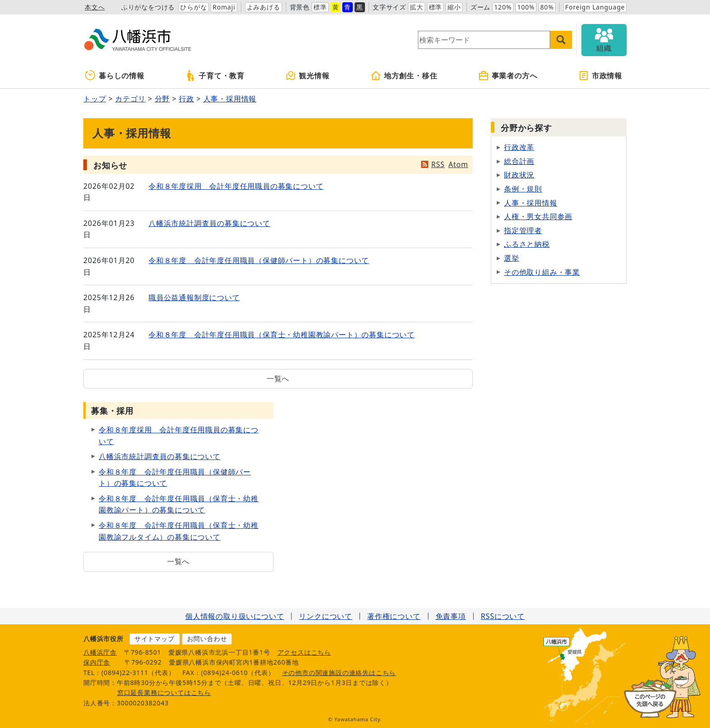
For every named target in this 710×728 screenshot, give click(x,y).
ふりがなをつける (148, 7)
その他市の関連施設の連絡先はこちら (339, 673)
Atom (458, 164)
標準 (320, 7)
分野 (163, 99)
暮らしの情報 (115, 76)
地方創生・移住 (404, 76)
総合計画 (519, 161)
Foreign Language (595, 7)
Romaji (224, 7)
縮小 (454, 7)
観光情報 (307, 76)
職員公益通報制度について (194, 297)
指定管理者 (523, 230)
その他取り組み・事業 (542, 272)
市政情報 (600, 76)
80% (547, 7)
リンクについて (326, 616)
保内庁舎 (97, 662)
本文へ (95, 7)
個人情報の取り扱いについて (235, 616)
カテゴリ (130, 99)
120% (503, 7)
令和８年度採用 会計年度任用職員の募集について (236, 186)
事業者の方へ (508, 76)
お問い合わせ (207, 639)
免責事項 (451, 616)
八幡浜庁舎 (100, 652)
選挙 (512, 258)
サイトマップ (155, 639)
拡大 (417, 7)
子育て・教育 (215, 76)
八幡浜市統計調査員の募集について (209, 223)
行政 (187, 99)
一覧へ (278, 378)
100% (526, 7)
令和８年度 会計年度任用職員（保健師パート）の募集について (259, 260)
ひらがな (194, 7)
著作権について (394, 616)
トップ (95, 99)
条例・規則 (523, 189)
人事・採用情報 (230, 99)
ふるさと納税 (527, 244)
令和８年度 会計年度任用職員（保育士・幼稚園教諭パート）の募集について (282, 335)
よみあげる (264, 7)
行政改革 (519, 147)
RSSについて (503, 616)
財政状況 (519, 175)
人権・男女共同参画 (538, 216)
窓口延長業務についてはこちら (164, 692)
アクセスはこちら (304, 652)
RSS (438, 164)
